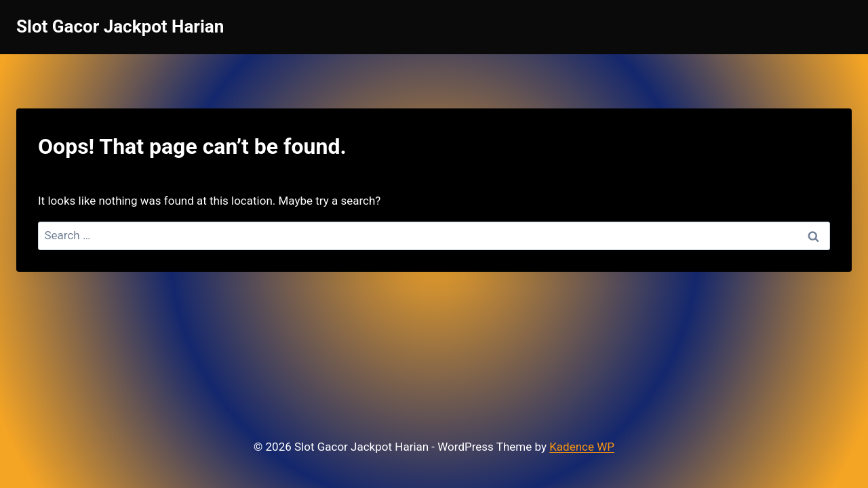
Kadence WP (582, 447)
